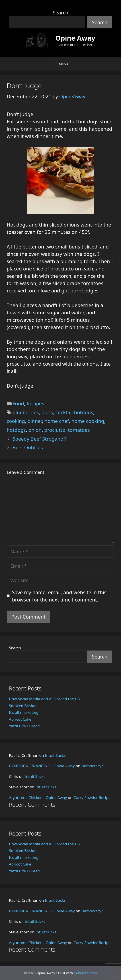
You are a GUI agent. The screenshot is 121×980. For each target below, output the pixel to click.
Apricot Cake (20, 719)
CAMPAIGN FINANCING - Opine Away (42, 766)
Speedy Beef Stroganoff (40, 439)
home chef (56, 421)
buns (47, 412)
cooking (16, 421)
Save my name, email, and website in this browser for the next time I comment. (59, 596)
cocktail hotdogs (74, 412)
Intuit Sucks (55, 755)
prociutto (55, 430)
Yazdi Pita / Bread (24, 726)
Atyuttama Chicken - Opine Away (38, 798)
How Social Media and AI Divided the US (44, 699)
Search (61, 12)
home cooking (88, 421)
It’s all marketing (24, 712)
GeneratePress (85, 973)
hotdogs (16, 430)
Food (18, 403)
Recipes (35, 403)
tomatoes (79, 430)
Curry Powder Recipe (92, 798)
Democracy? (92, 766)
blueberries (26, 412)
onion (35, 430)
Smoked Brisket (23, 706)
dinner (35, 421)
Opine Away (75, 38)
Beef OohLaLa (29, 447)
